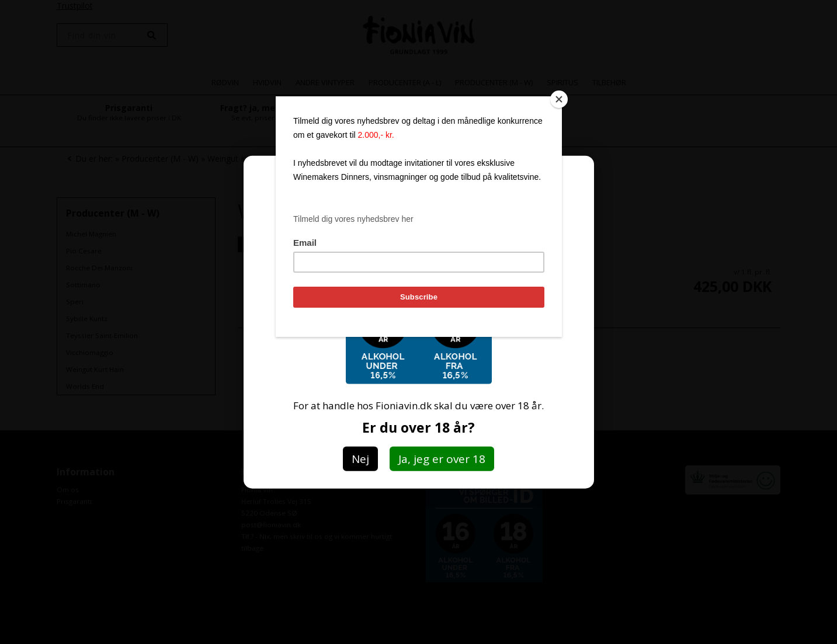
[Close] (559, 99)
